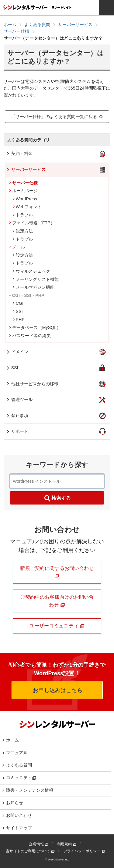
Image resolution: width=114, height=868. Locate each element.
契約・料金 (19, 153)
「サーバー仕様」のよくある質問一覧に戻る (57, 117)
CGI (18, 303)
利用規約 (67, 844)
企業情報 (39, 844)
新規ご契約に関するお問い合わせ (57, 572)
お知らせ (15, 803)
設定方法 (23, 231)
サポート (17, 431)
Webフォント (27, 207)
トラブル (23, 215)
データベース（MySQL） (35, 327)
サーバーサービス (26, 169)
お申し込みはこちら (57, 690)
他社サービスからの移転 (32, 384)
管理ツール (19, 399)
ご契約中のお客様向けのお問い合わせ (57, 601)
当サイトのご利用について (30, 851)
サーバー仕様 (24, 183)
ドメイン (17, 352)
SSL (13, 368)
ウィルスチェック (31, 271)
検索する (57, 498)
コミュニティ (21, 778)
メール (17, 247)
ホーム (12, 740)
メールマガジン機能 (34, 287)
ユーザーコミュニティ (57, 626)
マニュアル (17, 753)
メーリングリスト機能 (36, 279)
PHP (19, 320)
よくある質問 (19, 765)
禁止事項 (17, 416)
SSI (18, 311)
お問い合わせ (19, 815)
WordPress (25, 199)
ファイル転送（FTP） (32, 223)
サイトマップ (19, 828)
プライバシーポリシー (84, 851)
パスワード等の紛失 (30, 336)
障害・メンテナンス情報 (30, 790)
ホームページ (24, 191)
